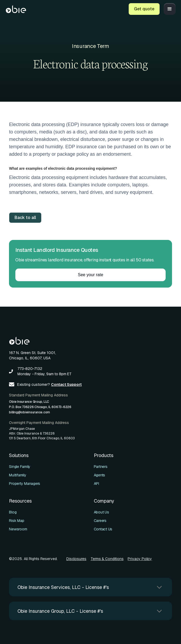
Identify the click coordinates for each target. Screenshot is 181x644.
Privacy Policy (140, 559)
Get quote (144, 9)
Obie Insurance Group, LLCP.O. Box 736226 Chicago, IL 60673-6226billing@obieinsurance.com (40, 407)
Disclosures (76, 559)
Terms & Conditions (107, 559)
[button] (170, 9)
